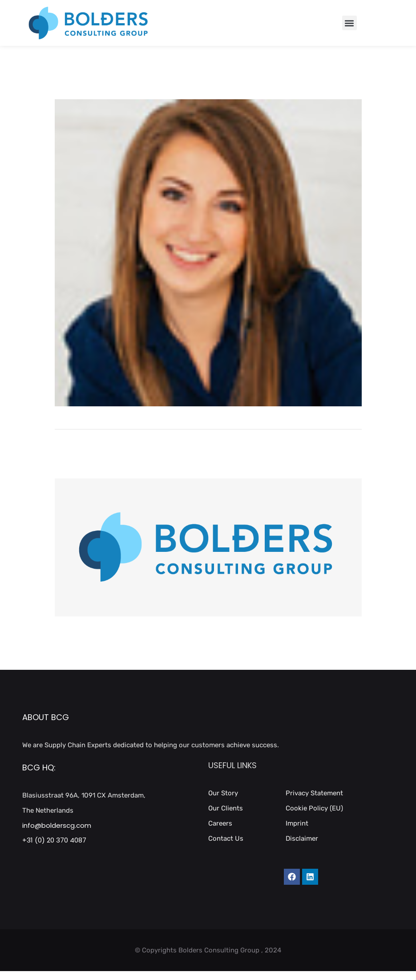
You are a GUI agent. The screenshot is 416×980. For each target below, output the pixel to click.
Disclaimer (302, 838)
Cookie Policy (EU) (314, 808)
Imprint (297, 823)
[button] (349, 23)
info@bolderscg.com (57, 825)
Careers (220, 823)
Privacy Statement (314, 793)
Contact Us (226, 838)
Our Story (223, 793)
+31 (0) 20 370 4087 (54, 840)
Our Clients (226, 808)
